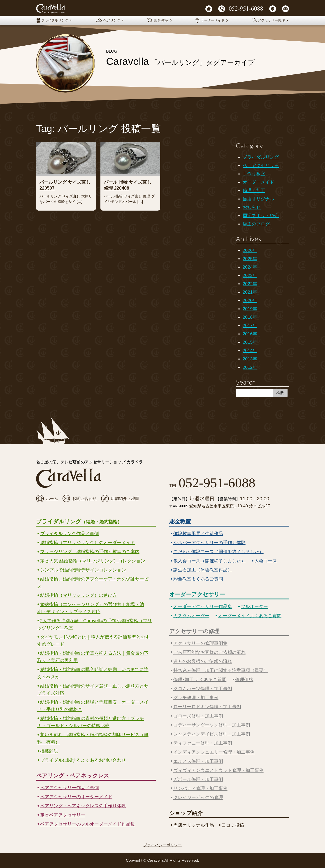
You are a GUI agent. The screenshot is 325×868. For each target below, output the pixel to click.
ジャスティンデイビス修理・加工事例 (212, 734)
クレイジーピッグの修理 (198, 797)
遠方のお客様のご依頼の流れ (203, 661)
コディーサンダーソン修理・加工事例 (212, 725)
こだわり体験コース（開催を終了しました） (218, 552)
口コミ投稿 (233, 825)
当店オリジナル (258, 199)
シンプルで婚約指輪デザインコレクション (83, 570)
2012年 (250, 367)
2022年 (250, 284)
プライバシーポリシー (162, 845)
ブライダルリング (261, 157)
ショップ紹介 (186, 813)
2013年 (250, 359)
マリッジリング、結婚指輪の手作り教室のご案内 (90, 552)
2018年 (250, 317)
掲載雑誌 (49, 751)
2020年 (250, 300)
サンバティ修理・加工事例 (200, 788)
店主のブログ (256, 224)
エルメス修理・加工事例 (198, 761)
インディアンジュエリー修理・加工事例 (214, 752)
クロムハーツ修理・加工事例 (203, 689)
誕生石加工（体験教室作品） (203, 570)
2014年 (250, 350)
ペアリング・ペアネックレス (73, 776)
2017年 (250, 325)
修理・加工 (254, 190)
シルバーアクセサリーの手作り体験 (209, 543)
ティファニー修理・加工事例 (203, 743)
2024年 (250, 267)
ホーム (52, 499)
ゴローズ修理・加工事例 (198, 716)
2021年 (250, 292)
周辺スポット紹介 (261, 216)
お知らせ (252, 207)
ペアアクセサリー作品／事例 (70, 788)
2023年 (250, 275)
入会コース (266, 561)
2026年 (250, 250)
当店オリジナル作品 (194, 825)
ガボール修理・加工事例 (198, 779)
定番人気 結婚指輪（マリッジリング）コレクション (93, 561)
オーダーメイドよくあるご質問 (250, 616)
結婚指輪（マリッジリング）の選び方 (79, 595)
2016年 (250, 334)
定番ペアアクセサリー (63, 815)
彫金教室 (180, 521)
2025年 (250, 259)
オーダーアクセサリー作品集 (203, 606)
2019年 (250, 309)
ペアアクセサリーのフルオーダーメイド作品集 (88, 824)
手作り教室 (254, 174)
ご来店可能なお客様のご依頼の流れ (209, 652)
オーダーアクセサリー (197, 594)
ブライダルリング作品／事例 (70, 534)
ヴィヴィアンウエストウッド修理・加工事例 (218, 770)
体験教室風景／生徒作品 (198, 534)
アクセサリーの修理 (194, 631)
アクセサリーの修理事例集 (200, 643)
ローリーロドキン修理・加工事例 (207, 707)
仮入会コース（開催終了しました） (209, 561)
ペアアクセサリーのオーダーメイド (76, 797)
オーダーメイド (258, 182)
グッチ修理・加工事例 (196, 698)
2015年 (250, 342)
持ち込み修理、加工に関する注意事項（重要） (221, 670)
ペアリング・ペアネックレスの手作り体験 (83, 806)
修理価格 (244, 680)
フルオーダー (254, 606)
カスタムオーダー (191, 616)
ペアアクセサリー (261, 165)
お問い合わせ (84, 499)
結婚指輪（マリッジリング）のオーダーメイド (88, 543)
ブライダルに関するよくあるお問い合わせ (83, 760)
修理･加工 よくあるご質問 (200, 680)
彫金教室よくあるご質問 (198, 579)
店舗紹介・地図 (125, 499)
